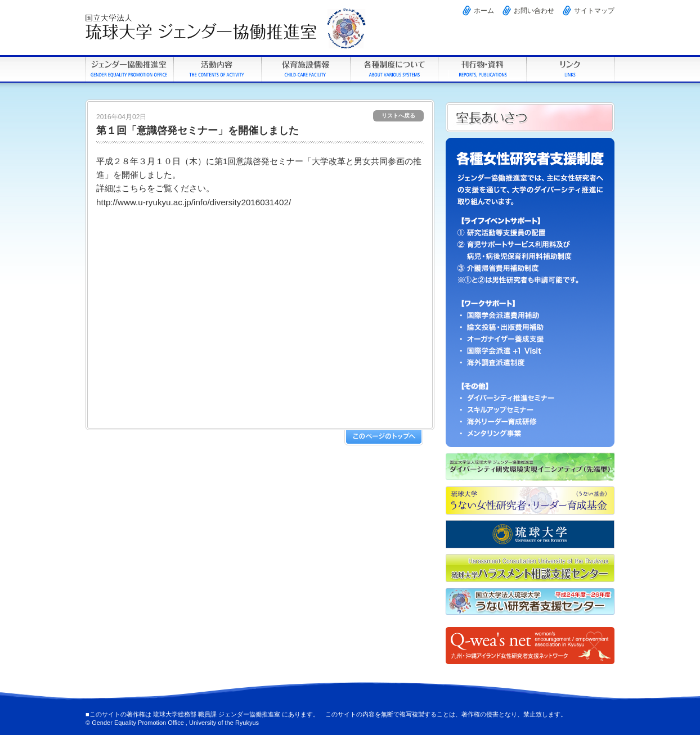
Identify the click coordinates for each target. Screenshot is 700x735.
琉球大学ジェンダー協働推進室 (129, 69)
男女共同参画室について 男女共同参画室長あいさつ (530, 117)
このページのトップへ (384, 438)
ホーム (484, 11)
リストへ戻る (398, 116)
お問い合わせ (534, 11)
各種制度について (394, 69)
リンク (570, 69)
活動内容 (217, 69)
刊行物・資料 (482, 69)
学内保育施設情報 (305, 69)
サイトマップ (594, 11)
